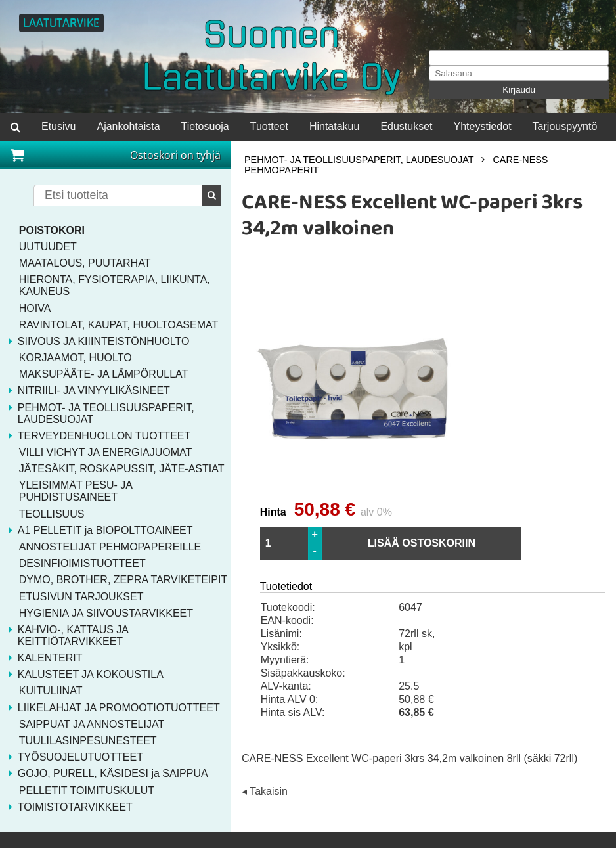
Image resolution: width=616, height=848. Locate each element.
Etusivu (58, 126)
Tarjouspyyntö (565, 126)
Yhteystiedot (483, 126)
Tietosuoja (205, 126)
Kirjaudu (519, 90)
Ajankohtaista (128, 126)
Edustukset (406, 126)
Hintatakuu (335, 126)
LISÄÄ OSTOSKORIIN (422, 543)
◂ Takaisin (265, 792)
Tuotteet (269, 126)
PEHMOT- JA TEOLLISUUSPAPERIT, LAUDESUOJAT (359, 160)
